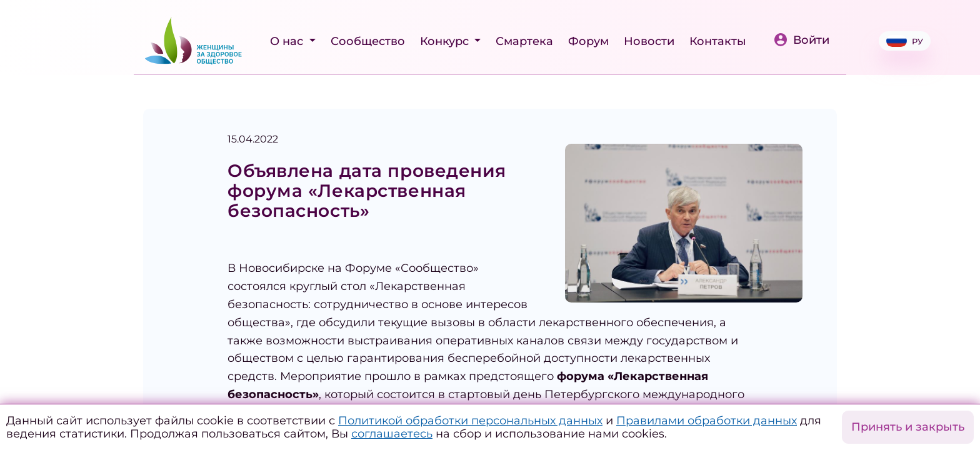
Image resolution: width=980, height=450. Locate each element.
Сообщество (368, 41)
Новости (649, 41)
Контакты (718, 41)
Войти (801, 40)
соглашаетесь (392, 434)
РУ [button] (905, 41)
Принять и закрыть (908, 427)
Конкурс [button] (446, 41)
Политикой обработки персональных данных (470, 421)
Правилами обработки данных (707, 421)
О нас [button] (288, 41)
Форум (588, 41)
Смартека (524, 41)
